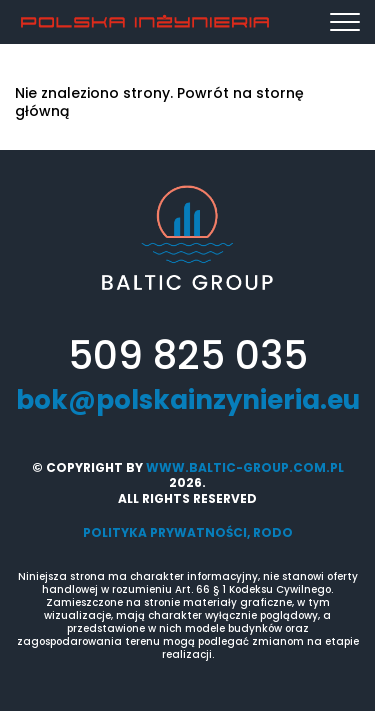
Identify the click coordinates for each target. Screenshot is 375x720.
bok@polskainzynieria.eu (188, 401)
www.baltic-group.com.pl (245, 467)
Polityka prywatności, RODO (188, 532)
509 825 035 (188, 356)
